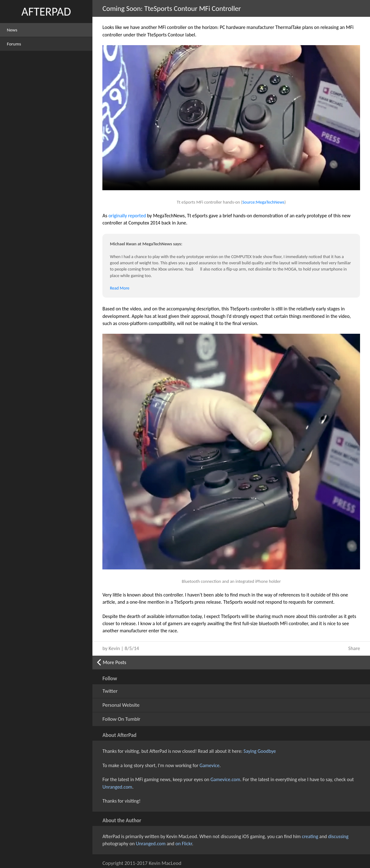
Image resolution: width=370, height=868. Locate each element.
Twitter (110, 691)
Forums (14, 44)
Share (354, 648)
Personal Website (121, 705)
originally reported (127, 216)
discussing (338, 836)
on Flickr (184, 844)
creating (310, 836)
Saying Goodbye (260, 751)
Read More (120, 288)
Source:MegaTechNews (263, 202)
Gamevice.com (225, 779)
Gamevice (209, 765)
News (12, 30)
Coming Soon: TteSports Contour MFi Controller (172, 8)
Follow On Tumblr (121, 719)
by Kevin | (121, 648)
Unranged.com (117, 787)
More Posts (114, 662)
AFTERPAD (46, 12)
